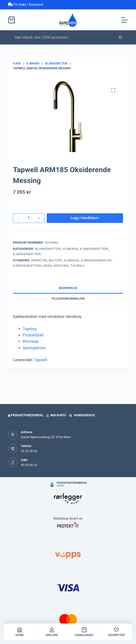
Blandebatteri (48, 249)
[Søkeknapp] (121, 38)
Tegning (30, 329)
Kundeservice (82, 415)
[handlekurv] (84, 632)
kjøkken (72, 260)
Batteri (55, 260)
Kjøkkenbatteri (94, 249)
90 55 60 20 (29, 465)
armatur (39, 260)
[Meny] (124, 20)
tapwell (78, 266)
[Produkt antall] (29, 218)
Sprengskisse (34, 348)
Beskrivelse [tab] (68, 288)
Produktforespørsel (26, 415)
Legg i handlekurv (85, 218)
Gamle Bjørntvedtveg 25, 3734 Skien (46, 437)
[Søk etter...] (63, 38)
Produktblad (33, 335)
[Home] (20, 632)
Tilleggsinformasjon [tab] (68, 299)
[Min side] (52, 632)
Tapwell (41, 360)
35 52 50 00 (29, 451)
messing (61, 266)
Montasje (31, 341)
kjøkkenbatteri (27, 266)
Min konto (56, 415)
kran (48, 266)
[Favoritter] (116, 632)
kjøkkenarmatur (96, 260)
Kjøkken (71, 249)
